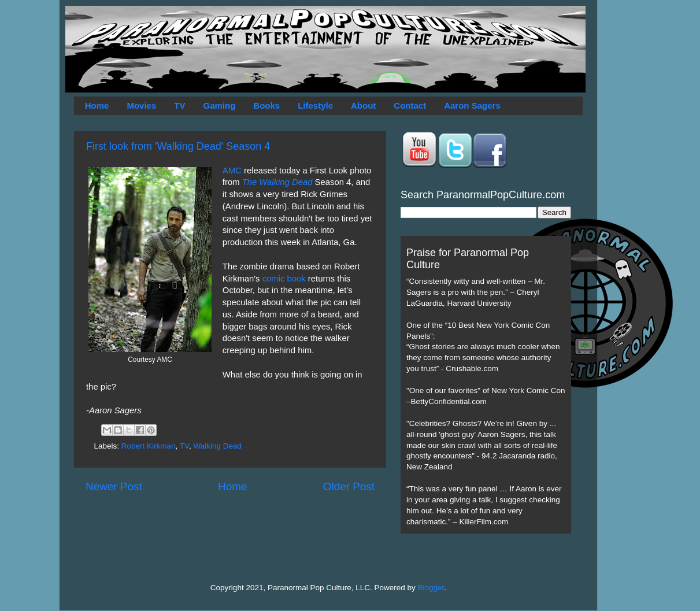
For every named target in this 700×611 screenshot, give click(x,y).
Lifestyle (315, 105)
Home (97, 105)
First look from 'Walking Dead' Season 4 (178, 146)
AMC (232, 171)
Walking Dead (217, 446)
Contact (410, 105)
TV (179, 105)
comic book (284, 279)
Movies (141, 105)
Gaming (219, 105)
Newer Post (114, 486)
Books (266, 105)
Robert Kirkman (149, 446)
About (363, 105)
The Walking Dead (277, 182)
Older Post (349, 486)
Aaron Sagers (472, 105)
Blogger (431, 588)
